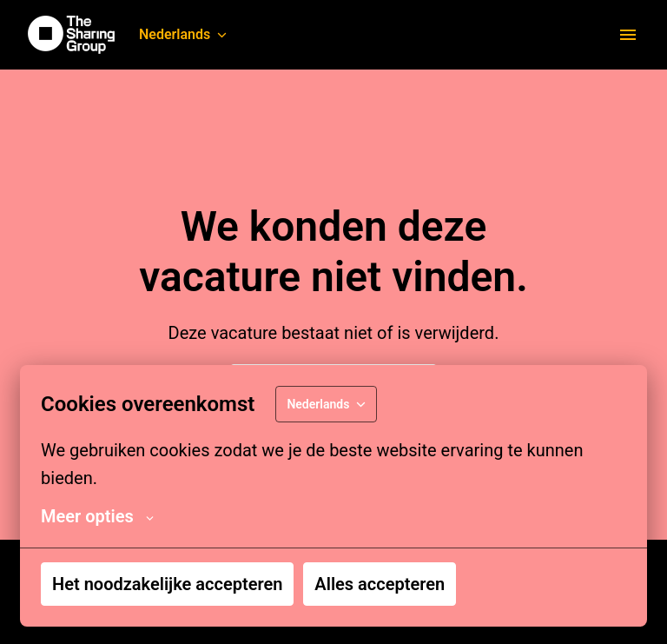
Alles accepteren (380, 584)
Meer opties (97, 516)
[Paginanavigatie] (628, 35)
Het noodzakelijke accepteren (167, 584)
